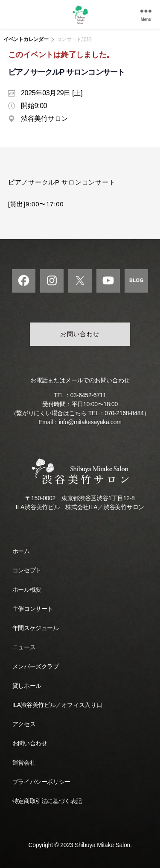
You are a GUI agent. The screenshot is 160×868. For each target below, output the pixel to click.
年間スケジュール (36, 628)
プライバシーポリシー (41, 782)
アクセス (24, 724)
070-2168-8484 (124, 413)
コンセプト (27, 570)
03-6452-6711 (88, 395)
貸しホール (27, 686)
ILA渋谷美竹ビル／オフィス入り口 (57, 705)
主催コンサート (33, 609)
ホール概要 (27, 589)
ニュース (24, 647)
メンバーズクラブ (36, 666)
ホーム (21, 551)
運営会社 (24, 762)
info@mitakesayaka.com (90, 422)
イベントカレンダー (26, 39)
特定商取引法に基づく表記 (47, 801)
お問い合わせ (80, 334)
